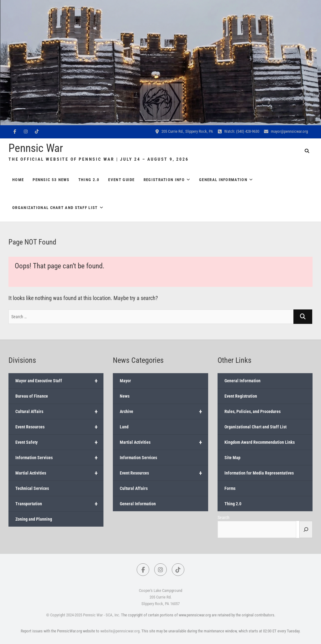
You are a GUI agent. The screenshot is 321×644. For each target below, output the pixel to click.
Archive (164, 411)
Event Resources (59, 427)
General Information (223, 180)
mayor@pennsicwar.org (286, 131)
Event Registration (241, 396)
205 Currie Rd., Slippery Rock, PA (184, 131)
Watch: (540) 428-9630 (239, 131)
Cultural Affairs (59, 411)
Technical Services (32, 488)
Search (224, 518)
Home (18, 180)
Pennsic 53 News (51, 180)
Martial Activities (59, 473)
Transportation (59, 504)
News (125, 396)
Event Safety (59, 442)
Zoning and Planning (34, 519)
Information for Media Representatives (259, 473)
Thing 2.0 (89, 180)
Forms (230, 488)
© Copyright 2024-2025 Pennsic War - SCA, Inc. (83, 615)
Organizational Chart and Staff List (55, 208)
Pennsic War (36, 148)
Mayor (125, 381)
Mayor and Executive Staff (59, 381)
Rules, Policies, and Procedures (253, 411)
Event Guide (121, 180)
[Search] (306, 529)
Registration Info (164, 180)
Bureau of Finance (32, 396)
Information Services (59, 458)
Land (124, 427)
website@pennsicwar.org (120, 631)
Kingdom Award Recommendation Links (260, 442)
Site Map (232, 458)
